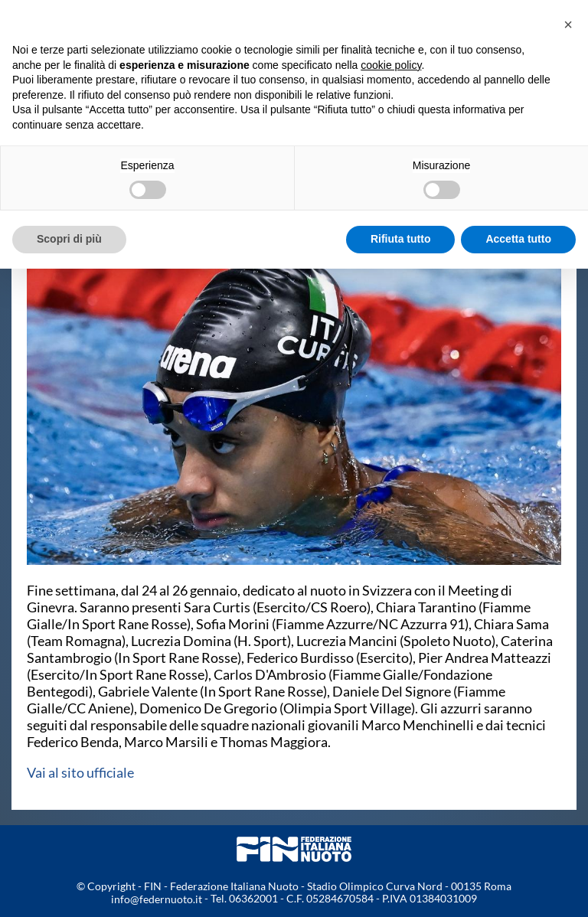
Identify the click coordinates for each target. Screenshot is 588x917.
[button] (568, 24)
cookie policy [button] (391, 65)
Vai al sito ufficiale (80, 772)
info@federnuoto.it (157, 899)
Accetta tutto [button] (518, 239)
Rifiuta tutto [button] (401, 239)
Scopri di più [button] (69, 239)
